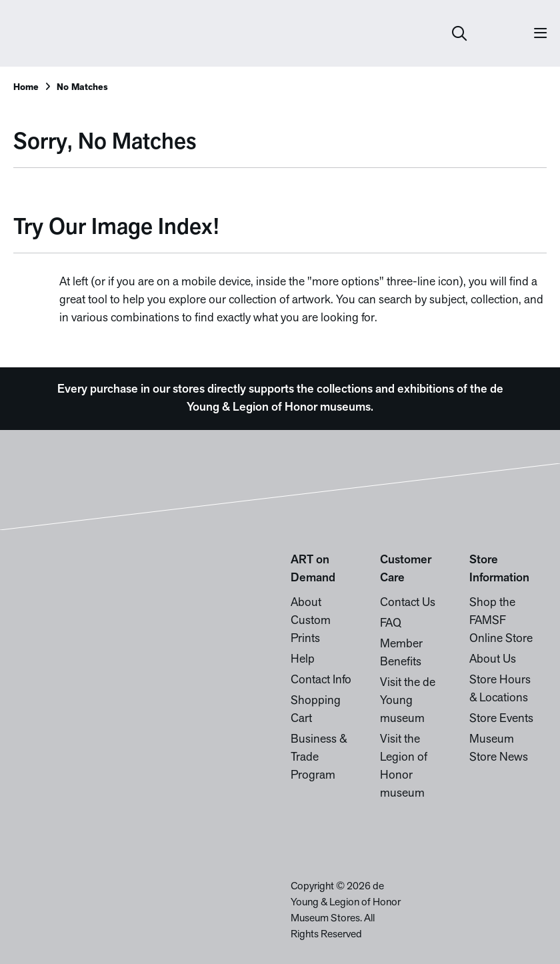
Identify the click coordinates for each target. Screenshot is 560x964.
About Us (493, 660)
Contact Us (408, 603)
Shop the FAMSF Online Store (501, 621)
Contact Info (321, 680)
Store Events (501, 719)
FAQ (391, 624)
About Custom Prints (311, 621)
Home (26, 88)
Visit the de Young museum (408, 701)
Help (303, 660)
